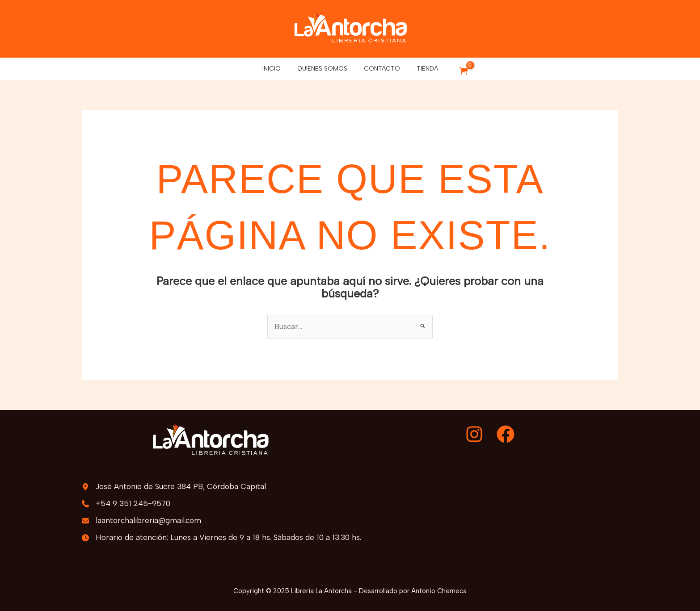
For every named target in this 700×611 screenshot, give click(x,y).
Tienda (421, 69)
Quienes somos (324, 69)
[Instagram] (474, 434)
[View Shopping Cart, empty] (455, 72)
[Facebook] (506, 434)
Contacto (380, 69)
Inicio (277, 69)
